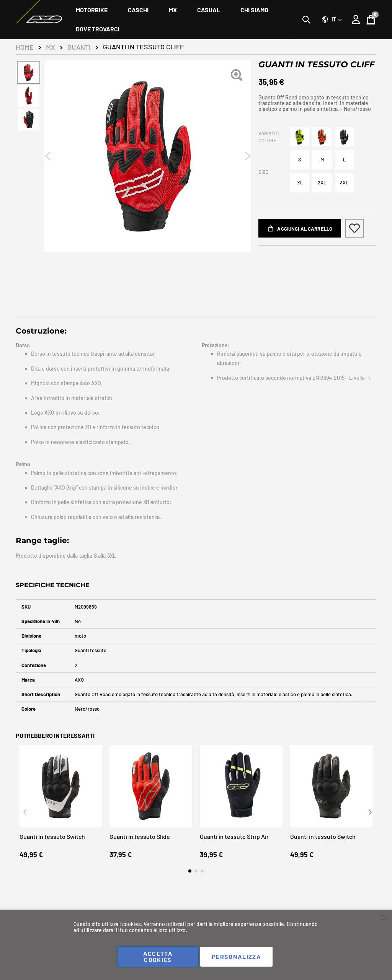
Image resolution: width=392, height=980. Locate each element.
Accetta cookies (158, 956)
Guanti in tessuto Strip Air (234, 851)
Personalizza (236, 956)
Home (25, 47)
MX (51, 47)
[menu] (180, 20)
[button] (332, 20)
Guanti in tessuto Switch (52, 851)
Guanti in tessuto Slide (140, 851)
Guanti (79, 47)
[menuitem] (92, 10)
